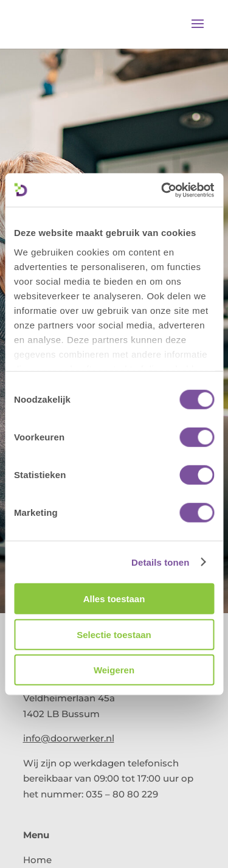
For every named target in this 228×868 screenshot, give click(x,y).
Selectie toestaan (114, 634)
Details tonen (160, 562)
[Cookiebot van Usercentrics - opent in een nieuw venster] (162, 190)
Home (37, 860)
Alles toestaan (114, 599)
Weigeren (114, 670)
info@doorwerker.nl (69, 738)
